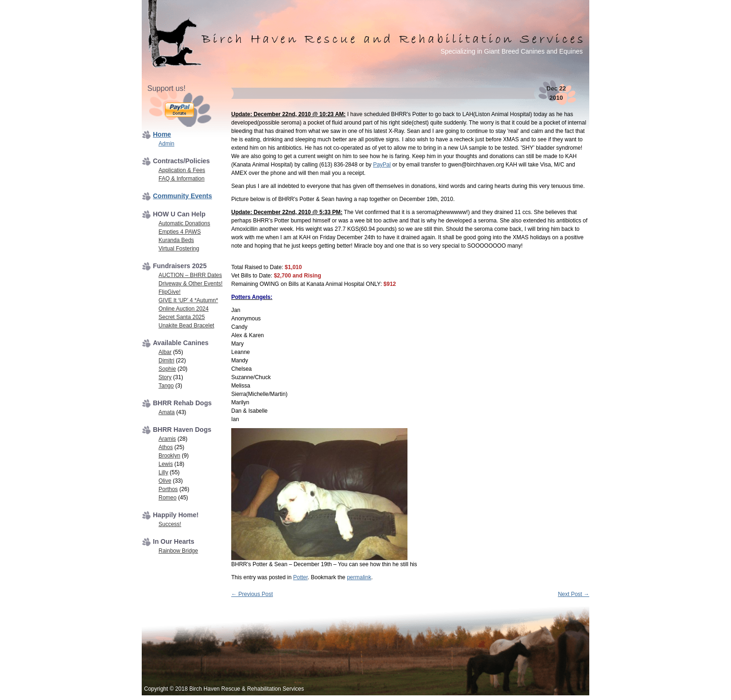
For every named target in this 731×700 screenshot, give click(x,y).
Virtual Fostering (179, 249)
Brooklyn (169, 456)
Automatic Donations (184, 223)
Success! (170, 524)
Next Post (574, 594)
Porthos (168, 489)
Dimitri (166, 360)
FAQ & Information (182, 179)
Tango (166, 386)
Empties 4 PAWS (180, 232)
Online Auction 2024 (183, 309)
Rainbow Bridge (178, 551)
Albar (165, 352)
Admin (166, 144)
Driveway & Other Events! (190, 284)
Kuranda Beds (176, 240)
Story (165, 377)
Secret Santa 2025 (182, 317)
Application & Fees (182, 170)
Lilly (163, 472)
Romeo (168, 498)
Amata (167, 412)
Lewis (166, 464)
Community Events (183, 196)
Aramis (167, 439)
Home (162, 134)
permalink (359, 577)
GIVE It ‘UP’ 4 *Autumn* (188, 300)
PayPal (382, 165)
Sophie (167, 369)
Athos (166, 447)
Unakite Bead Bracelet (186, 326)
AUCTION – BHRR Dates (190, 275)
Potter (300, 577)
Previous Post (252, 594)
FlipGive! (169, 292)
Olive (165, 481)
